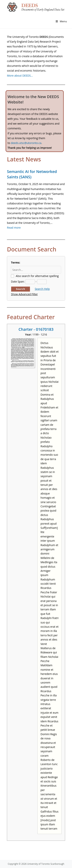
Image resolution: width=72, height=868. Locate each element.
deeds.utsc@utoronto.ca (26, 143)
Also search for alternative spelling (37, 276)
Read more (14, 228)
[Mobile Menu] (61, 21)
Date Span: (18, 281)
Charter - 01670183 (36, 329)
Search (21, 289)
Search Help (42, 289)
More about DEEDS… (20, 76)
